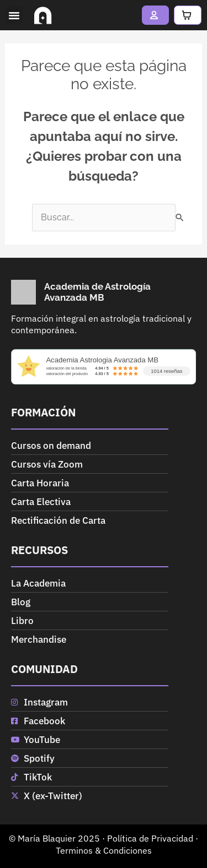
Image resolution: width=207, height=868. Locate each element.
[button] (14, 15)
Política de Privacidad (150, 838)
